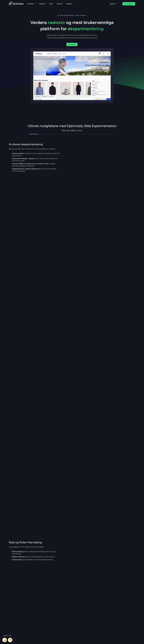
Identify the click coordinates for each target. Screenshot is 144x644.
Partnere (60, 4)
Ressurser (42, 4)
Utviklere (69, 4)
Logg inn (113, 4)
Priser (51, 4)
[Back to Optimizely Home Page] (16, 4)
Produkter (31, 4)
